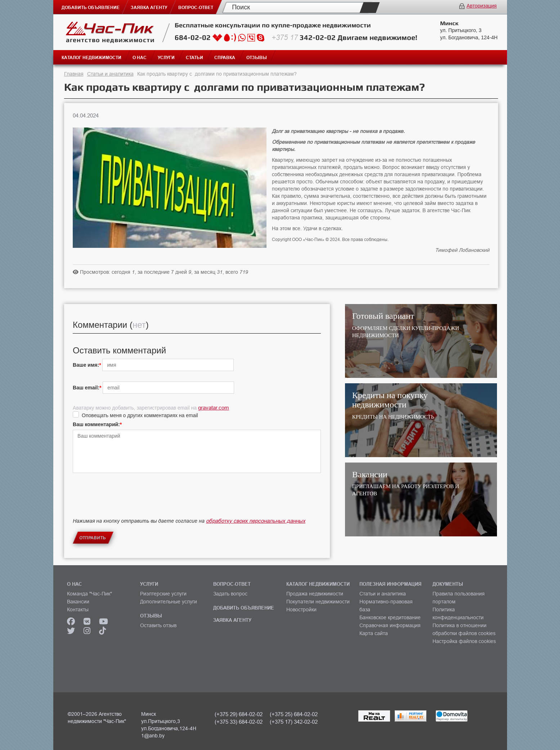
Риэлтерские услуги (163, 594)
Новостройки (301, 610)
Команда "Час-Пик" (89, 594)
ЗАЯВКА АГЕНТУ (232, 620)
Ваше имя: (86, 365)
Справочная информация (390, 625)
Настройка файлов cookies (464, 641)
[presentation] (127, 501)
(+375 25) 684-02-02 (294, 714)
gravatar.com (214, 408)
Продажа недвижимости (315, 594)
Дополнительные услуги (169, 602)
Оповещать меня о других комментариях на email (140, 415)
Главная (74, 74)
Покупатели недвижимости (318, 602)
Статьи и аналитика (110, 74)
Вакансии (78, 602)
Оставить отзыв (158, 625)
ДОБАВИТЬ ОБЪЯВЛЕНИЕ (244, 608)
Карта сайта (374, 633)
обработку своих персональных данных (256, 521)
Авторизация (481, 6)
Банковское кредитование (390, 617)
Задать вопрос (230, 594)
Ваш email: (86, 388)
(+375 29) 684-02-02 (239, 714)
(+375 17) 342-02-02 (294, 722)
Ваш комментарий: (96, 424)
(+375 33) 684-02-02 (239, 722)
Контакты (78, 610)
